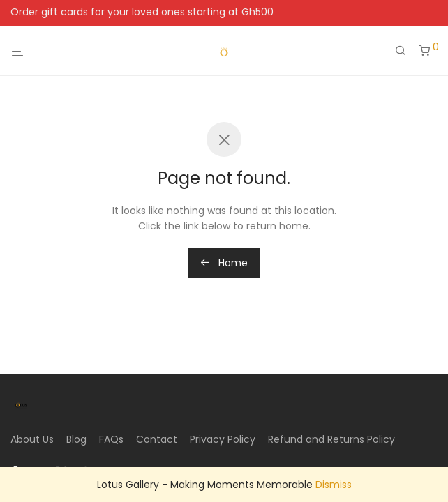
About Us (32, 439)
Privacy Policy (223, 439)
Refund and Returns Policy (331, 439)
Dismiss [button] (334, 485)
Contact (157, 439)
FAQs (111, 439)
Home (224, 263)
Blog (76, 439)
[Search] (405, 51)
